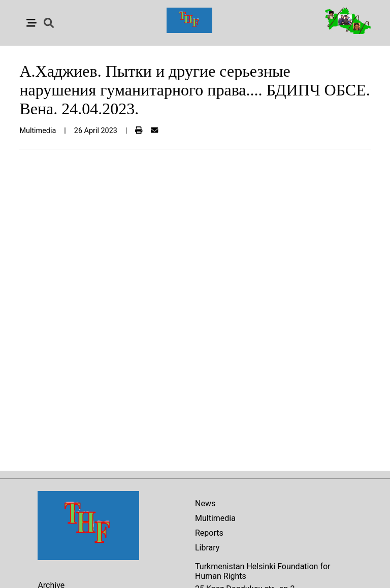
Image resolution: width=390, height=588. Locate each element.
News (205, 503)
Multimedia (215, 518)
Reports (209, 533)
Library (207, 548)
